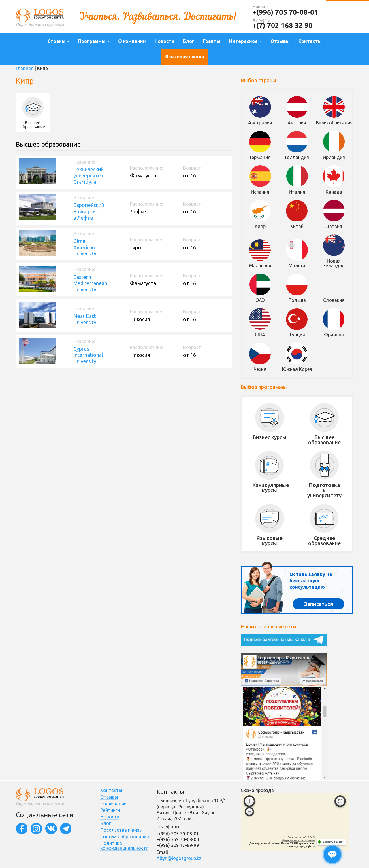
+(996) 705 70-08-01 (285, 12)
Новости (164, 41)
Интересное (245, 41)
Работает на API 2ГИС (301, 837)
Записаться (319, 604)
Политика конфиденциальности (124, 846)
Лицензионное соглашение (298, 840)
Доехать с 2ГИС (333, 842)
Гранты (212, 41)
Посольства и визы (122, 830)
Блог (189, 41)
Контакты (310, 41)
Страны (59, 41)
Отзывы (280, 41)
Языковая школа (185, 57)
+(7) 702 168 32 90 (283, 25)
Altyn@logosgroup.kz (179, 858)
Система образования (125, 837)
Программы (94, 41)
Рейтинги (110, 810)
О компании (132, 41)
